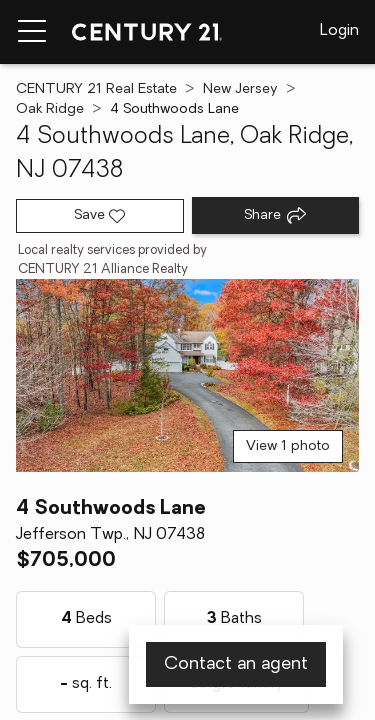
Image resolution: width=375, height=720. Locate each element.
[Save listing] (100, 216)
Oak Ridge (50, 109)
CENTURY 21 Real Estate (96, 89)
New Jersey (240, 89)
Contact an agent (236, 664)
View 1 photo (288, 446)
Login (339, 31)
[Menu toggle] (32, 32)
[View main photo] (187, 375)
